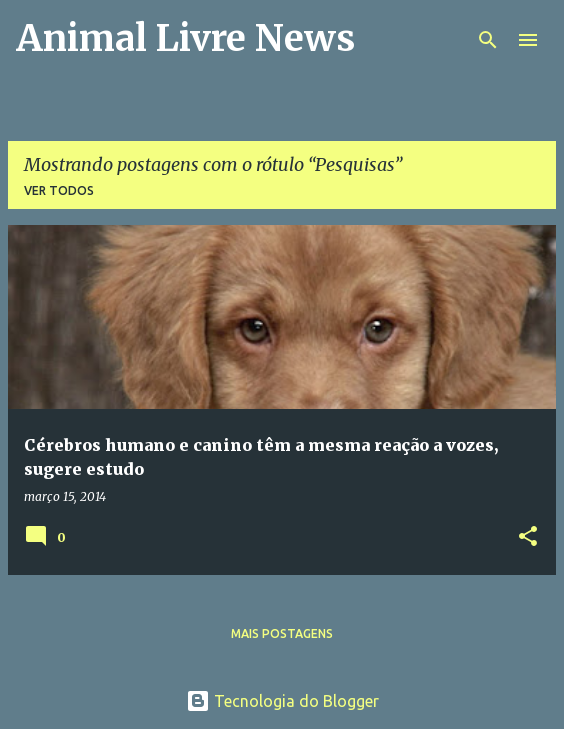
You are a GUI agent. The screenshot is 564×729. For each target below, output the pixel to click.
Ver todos (59, 190)
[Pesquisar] (488, 40)
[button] (528, 537)
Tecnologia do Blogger (282, 701)
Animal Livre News (185, 38)
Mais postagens (282, 633)
